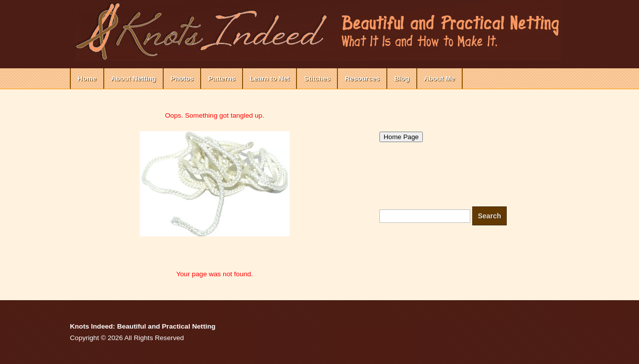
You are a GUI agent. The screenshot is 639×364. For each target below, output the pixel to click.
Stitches (317, 79)
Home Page (401, 137)
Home (87, 79)
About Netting (134, 79)
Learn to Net (269, 79)
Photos (182, 79)
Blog (402, 79)
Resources (362, 79)
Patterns (222, 79)
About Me (439, 79)
